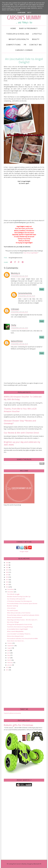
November (11, 592)
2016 (7, 582)
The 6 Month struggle (13, 594)
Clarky (13, 325)
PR (25, 45)
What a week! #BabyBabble (15, 631)
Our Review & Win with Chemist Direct (21, 433)
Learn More (21, 13)
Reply (42, 289)
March (9, 660)
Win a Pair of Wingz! (13, 622)
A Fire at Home (11, 608)
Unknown (15, 309)
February (10, 663)
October (10, 643)
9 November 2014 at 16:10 (19, 344)
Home (13, 28)
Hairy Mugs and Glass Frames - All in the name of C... (23, 620)
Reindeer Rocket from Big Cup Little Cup (19, 597)
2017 (7, 580)
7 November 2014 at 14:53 (19, 328)
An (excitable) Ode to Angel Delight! (17, 629)
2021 (7, 570)
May (9, 655)
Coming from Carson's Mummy (17, 864)
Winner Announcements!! (15, 617)
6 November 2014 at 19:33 (19, 276)
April (9, 658)
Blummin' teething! (13, 606)
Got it (29, 13)
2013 (7, 667)
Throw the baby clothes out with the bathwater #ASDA (23, 615)
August (10, 648)
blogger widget (24, 551)
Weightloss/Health (19, 39)
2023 (7, 565)
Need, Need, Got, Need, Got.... (16, 641)
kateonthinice (17, 341)
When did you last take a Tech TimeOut (19, 613)
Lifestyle (37, 34)
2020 (7, 572)
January (10, 665)
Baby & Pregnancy (28, 28)
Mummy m (15, 273)
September (11, 646)
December (11, 589)
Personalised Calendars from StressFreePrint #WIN (22, 638)
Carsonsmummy (25, 293)
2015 (7, 584)
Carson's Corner (24, 50)
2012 (7, 670)
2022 (7, 567)
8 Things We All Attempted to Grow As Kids (20, 624)
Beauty (36, 39)
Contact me (36, 45)
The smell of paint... (13, 610)
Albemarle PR (37, 864)
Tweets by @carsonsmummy (12, 713)
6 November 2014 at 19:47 (27, 296)
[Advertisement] (19, 523)
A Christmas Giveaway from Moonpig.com (19, 601)
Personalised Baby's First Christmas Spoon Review (22, 603)
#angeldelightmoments (16, 258)
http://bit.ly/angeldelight (31, 253)
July (9, 650)
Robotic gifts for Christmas (18, 725)
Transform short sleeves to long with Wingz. (20, 627)
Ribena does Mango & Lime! (15, 636)
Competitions (13, 45)
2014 (7, 587)
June (9, 653)
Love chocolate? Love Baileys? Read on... (19, 634)
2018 (7, 577)
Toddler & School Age (18, 34)
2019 (7, 575)
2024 (7, 563)
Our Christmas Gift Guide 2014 (16, 599)
